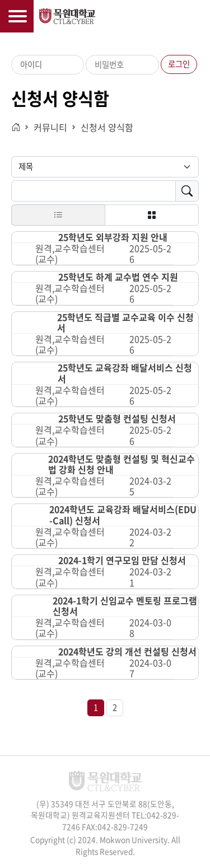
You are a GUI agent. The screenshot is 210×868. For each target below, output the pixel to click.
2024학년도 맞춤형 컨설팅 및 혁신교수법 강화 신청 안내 (122, 464)
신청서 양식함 (107, 127)
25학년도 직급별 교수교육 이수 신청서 (125, 323)
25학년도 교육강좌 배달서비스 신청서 (125, 373)
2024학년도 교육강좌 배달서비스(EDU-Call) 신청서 (123, 515)
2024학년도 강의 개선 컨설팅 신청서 (127, 652)
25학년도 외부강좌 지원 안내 (113, 237)
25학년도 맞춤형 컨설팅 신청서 (117, 419)
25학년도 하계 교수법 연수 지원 (118, 277)
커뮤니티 (50, 127)
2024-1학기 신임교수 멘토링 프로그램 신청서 (125, 606)
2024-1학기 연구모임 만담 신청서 (122, 560)
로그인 (179, 64)
